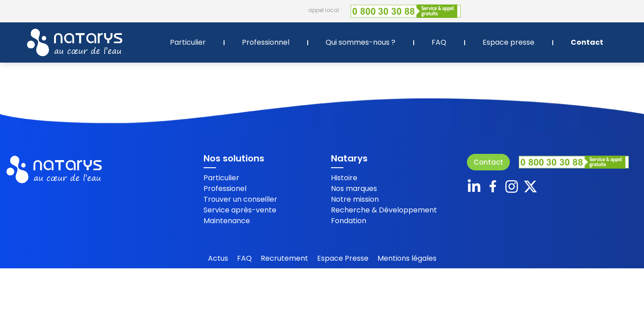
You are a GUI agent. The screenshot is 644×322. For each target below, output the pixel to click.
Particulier (188, 42)
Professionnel (266, 42)
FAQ (439, 42)
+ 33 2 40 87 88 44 (606, 10)
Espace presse (508, 42)
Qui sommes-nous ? (360, 42)
